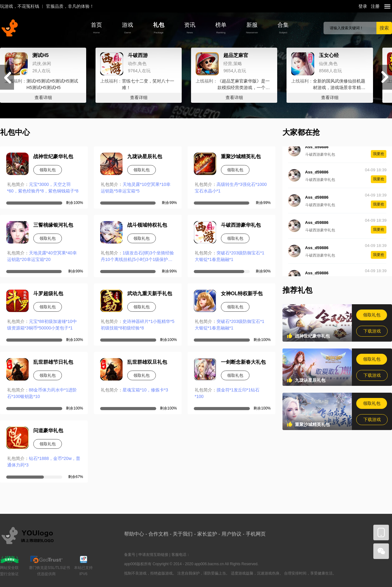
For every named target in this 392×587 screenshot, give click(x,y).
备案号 (130, 555)
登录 (363, 6)
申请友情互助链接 (153, 555)
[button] (385, 77)
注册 (375, 6)
